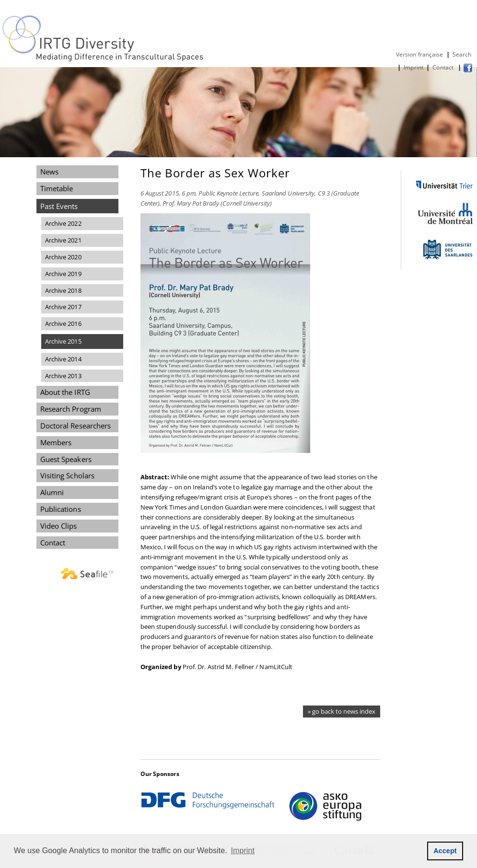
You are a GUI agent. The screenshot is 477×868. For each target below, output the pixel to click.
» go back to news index (342, 711)
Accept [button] (445, 851)
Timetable (57, 188)
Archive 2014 (63, 359)
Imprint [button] (243, 851)
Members (56, 442)
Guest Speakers (66, 459)
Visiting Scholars (68, 475)
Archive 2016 (63, 324)
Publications (61, 509)
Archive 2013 (63, 376)
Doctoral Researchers (76, 426)
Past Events (59, 206)
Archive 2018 (63, 290)
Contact (444, 67)
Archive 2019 (63, 274)
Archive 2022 (63, 223)
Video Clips (59, 526)
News (49, 172)
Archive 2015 (63, 341)
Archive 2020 (63, 257)
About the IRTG (65, 392)
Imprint (413, 67)
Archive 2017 (63, 307)
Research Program (71, 409)
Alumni (52, 492)
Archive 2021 (63, 240)
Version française (420, 54)
